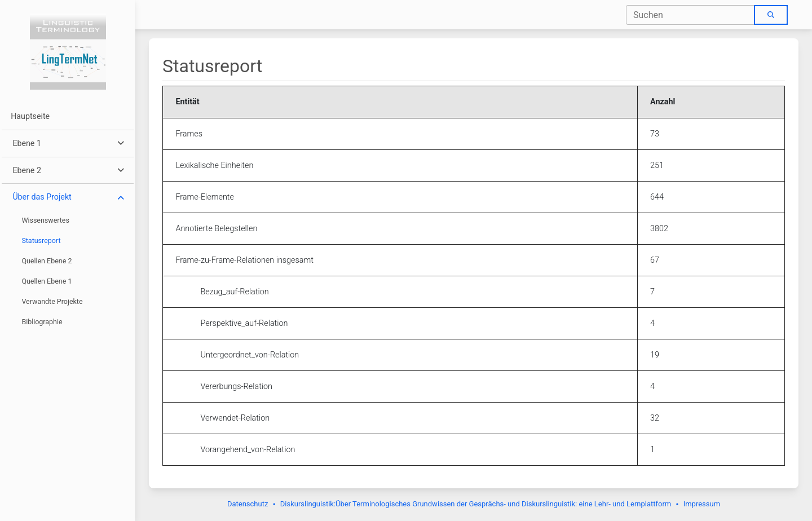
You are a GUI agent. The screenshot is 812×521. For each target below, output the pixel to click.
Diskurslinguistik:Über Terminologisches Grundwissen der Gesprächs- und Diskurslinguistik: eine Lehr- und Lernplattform (476, 504)
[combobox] (690, 15)
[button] (67, 144)
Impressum (702, 504)
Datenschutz (248, 504)
